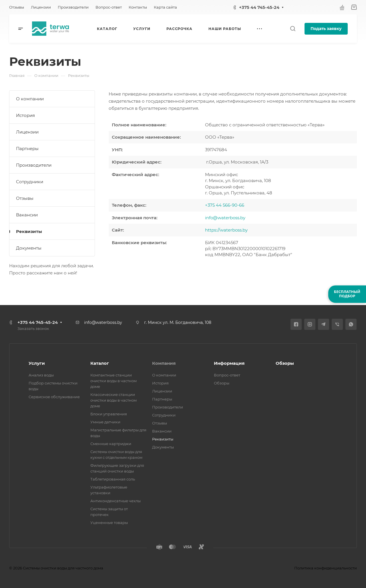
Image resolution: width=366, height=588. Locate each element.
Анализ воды (41, 375)
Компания (164, 363)
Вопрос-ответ (227, 375)
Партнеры (27, 149)
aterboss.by (236, 230)
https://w (214, 230)
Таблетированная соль (113, 479)
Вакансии (27, 215)
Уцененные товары (109, 523)
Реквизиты (29, 231)
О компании (30, 99)
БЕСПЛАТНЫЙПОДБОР (347, 294)
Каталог (100, 363)
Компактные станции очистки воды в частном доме (114, 381)
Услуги (37, 363)
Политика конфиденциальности (326, 568)
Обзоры (222, 383)
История (25, 115)
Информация (229, 363)
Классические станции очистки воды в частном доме (114, 400)
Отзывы (25, 198)
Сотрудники (30, 182)
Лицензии (27, 132)
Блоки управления (109, 414)
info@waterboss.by (225, 218)
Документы (29, 248)
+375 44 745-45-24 (259, 7)
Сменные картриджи (111, 444)
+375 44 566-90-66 (225, 205)
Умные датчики (105, 422)
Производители (34, 165)
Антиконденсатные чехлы (116, 501)
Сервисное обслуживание (54, 397)
